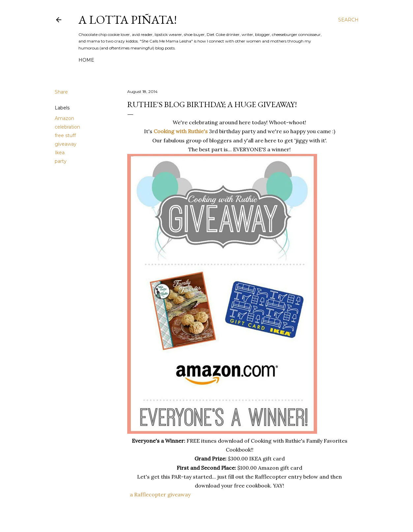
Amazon (64, 118)
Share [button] (61, 92)
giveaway (66, 144)
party (61, 161)
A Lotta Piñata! (128, 20)
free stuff (65, 135)
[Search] (348, 20)
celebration (67, 127)
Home (86, 60)
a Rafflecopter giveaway (160, 494)
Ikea (60, 153)
